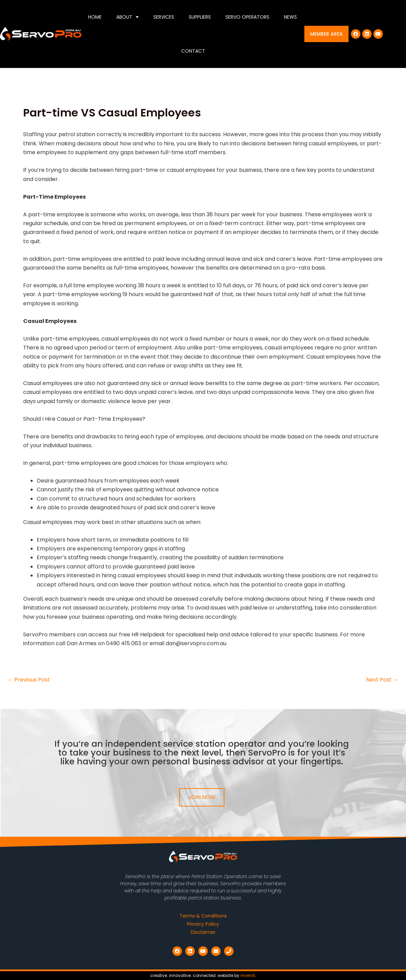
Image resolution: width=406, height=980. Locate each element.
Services (164, 17)
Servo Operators (247, 17)
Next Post (382, 680)
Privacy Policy (203, 924)
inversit (248, 975)
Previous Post (29, 680)
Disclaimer (203, 932)
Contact (193, 51)
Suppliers (200, 17)
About (128, 17)
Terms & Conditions (203, 916)
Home (95, 17)
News (290, 17)
